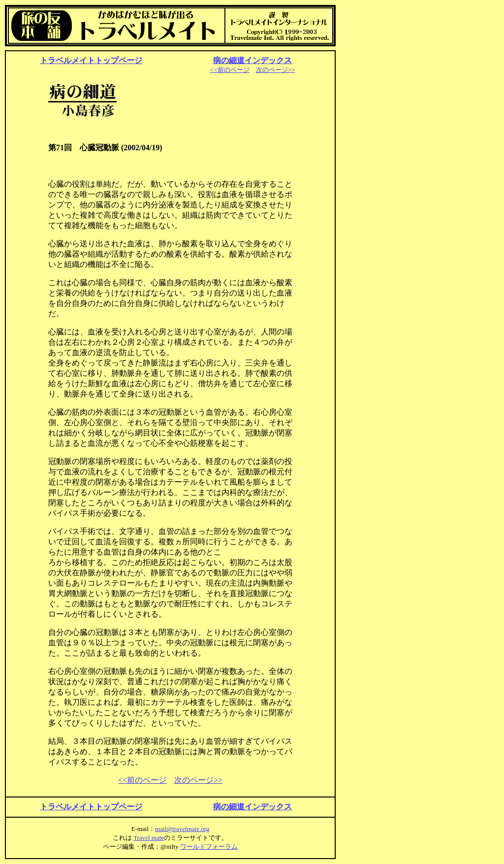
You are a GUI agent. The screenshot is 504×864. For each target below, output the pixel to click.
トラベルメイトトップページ (91, 60)
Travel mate (149, 838)
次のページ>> (276, 70)
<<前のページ (230, 70)
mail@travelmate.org (182, 829)
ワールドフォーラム (209, 847)
